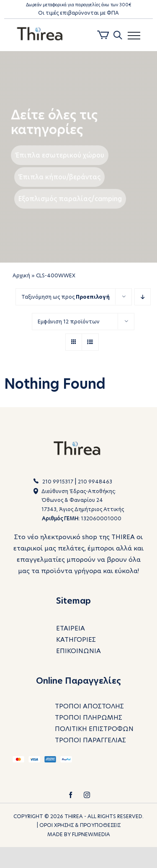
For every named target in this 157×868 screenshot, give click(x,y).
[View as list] (90, 342)
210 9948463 (95, 482)
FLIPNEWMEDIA (91, 834)
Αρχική (21, 275)
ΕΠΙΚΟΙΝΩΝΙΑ (78, 651)
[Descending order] (143, 297)
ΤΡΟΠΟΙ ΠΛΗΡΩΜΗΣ (89, 718)
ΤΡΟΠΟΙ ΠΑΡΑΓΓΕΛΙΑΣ (90, 740)
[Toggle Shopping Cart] (103, 36)
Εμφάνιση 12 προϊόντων (69, 322)
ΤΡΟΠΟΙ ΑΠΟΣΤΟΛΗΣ (89, 707)
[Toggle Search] (117, 35)
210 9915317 (58, 482)
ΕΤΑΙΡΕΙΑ (71, 628)
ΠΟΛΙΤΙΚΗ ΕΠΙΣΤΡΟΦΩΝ (94, 729)
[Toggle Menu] (134, 36)
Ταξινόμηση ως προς (66, 297)
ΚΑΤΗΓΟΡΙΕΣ (76, 639)
